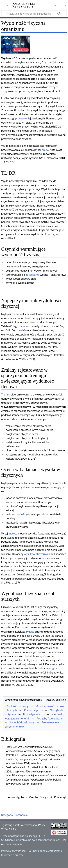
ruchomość (19, 514)
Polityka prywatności (14, 851)
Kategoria (7, 815)
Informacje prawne (12, 855)
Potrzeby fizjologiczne (50, 718)
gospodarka (32, 275)
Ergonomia (21, 815)
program (53, 668)
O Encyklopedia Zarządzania (46, 851)
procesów (21, 118)
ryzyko (30, 631)
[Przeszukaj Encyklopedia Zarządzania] (34, 13)
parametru (25, 326)
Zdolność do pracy (17, 706)
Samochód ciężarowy (22, 722)
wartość (6, 623)
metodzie (14, 533)
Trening (6, 394)
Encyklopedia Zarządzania (24, 5)
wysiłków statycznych (37, 554)
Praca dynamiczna (34, 714)
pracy (45, 150)
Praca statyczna (33, 710)
